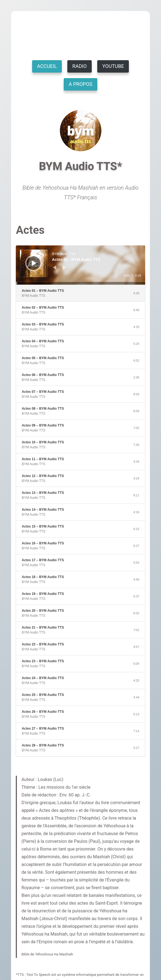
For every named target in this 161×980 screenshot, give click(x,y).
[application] (80, 265)
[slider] (80, 283)
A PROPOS (80, 84)
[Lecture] (34, 263)
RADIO (80, 66)
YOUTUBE (113, 66)
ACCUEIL (47, 66)
